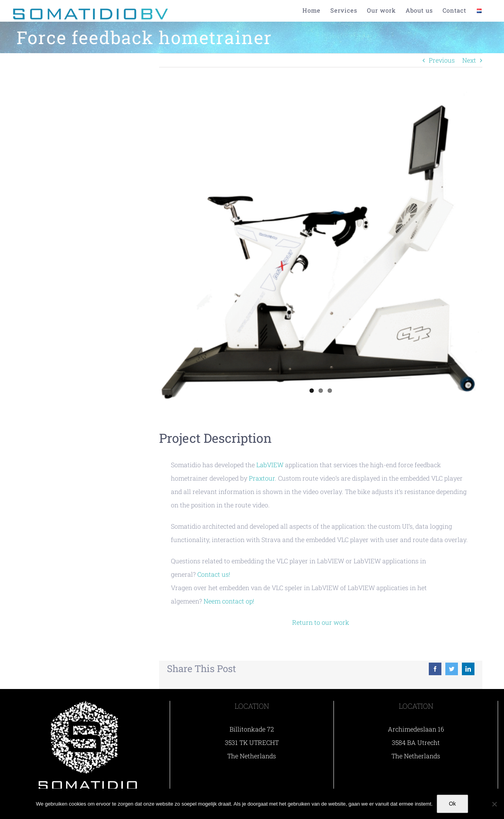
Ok (452, 804)
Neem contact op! (229, 601)
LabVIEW (270, 465)
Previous (442, 60)
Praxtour (262, 478)
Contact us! (214, 574)
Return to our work (321, 622)
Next (469, 60)
